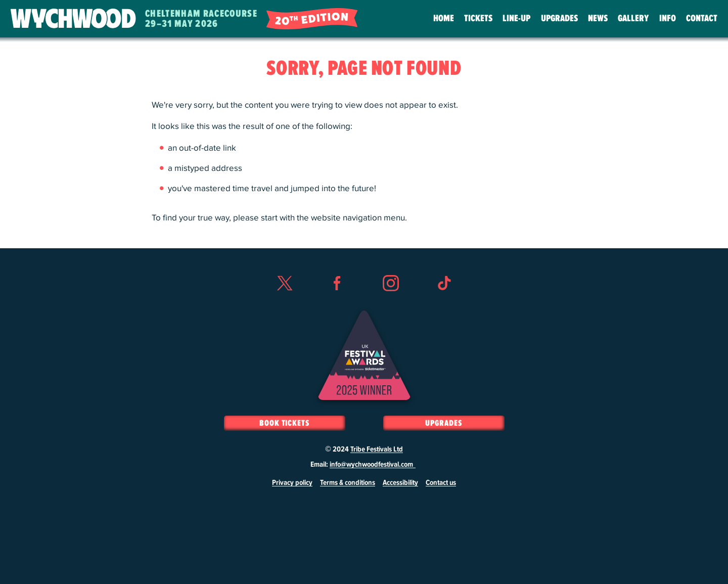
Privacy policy (292, 483)
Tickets (478, 18)
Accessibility (400, 483)
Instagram (391, 301)
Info (668, 18)
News (598, 18)
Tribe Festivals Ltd (377, 450)
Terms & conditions (348, 483)
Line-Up (516, 18)
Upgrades (559, 18)
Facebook (337, 301)
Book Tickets (284, 423)
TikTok (444, 301)
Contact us (441, 483)
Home (444, 18)
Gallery (633, 18)
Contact (702, 18)
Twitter (284, 301)
